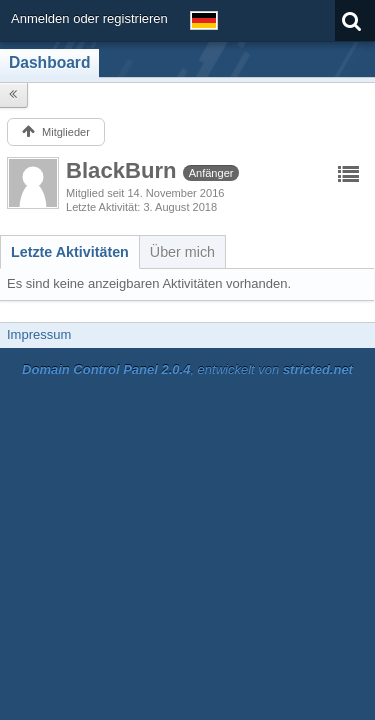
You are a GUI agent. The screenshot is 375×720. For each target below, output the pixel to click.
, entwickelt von (187, 369)
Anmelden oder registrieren (89, 18)
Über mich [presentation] (182, 252)
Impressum (39, 334)
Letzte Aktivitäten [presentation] (70, 252)
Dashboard (49, 62)
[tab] (70, 252)
